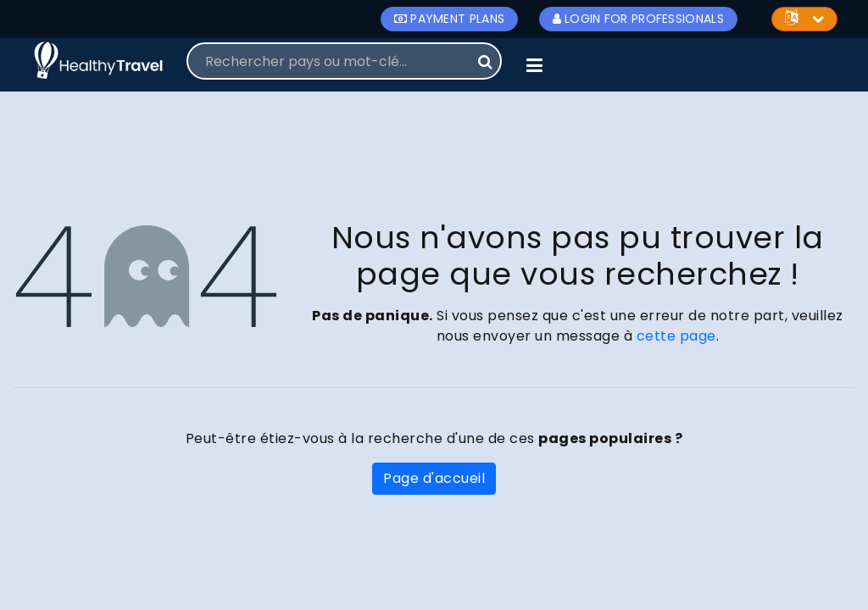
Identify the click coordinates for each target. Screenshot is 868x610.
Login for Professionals (638, 19)
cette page (676, 336)
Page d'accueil (434, 478)
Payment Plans (449, 19)
